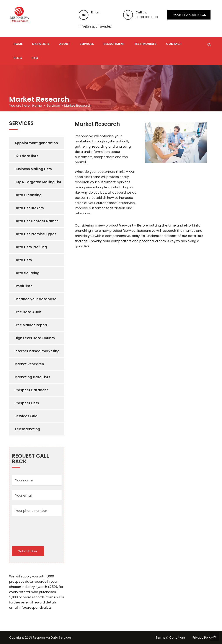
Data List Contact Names (37, 221)
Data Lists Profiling (31, 247)
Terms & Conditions (171, 637)
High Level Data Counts (35, 338)
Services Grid (26, 416)
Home (18, 44)
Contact (174, 44)
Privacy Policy (203, 637)
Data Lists (41, 44)
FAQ (35, 58)
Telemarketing (27, 429)
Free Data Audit (28, 312)
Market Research (29, 364)
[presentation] (45, 529)
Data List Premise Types (35, 234)
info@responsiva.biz (95, 26)
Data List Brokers (29, 208)
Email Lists (24, 286)
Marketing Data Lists (32, 377)
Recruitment (114, 44)
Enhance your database (35, 299)
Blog (18, 58)
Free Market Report (31, 325)
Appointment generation (36, 143)
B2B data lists (26, 156)
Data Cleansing (28, 195)
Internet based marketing (37, 351)
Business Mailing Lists (33, 169)
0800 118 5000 (147, 17)
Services (87, 44)
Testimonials (145, 44)
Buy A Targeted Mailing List (38, 182)
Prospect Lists (27, 403)
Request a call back (189, 15)
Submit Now (28, 551)
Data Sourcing (27, 273)
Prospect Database (32, 390)
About (65, 44)
